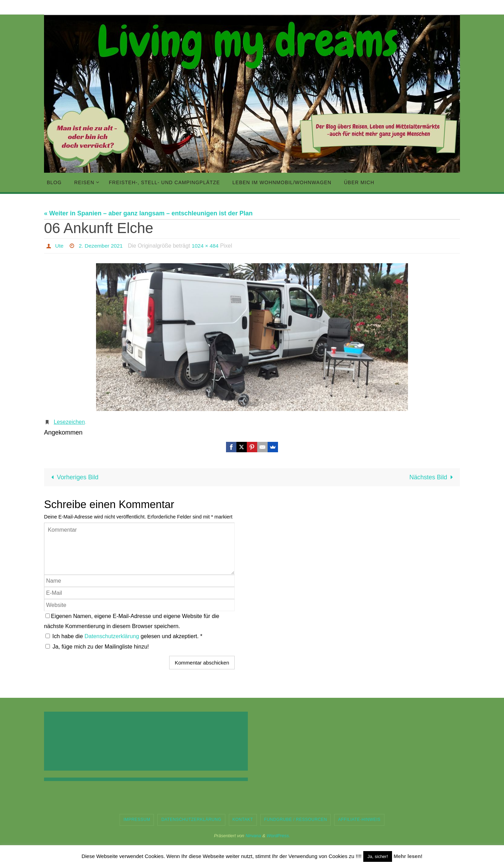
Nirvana (253, 836)
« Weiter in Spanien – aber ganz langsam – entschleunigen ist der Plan (148, 213)
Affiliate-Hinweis (359, 820)
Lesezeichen (69, 422)
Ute (59, 246)
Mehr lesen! (408, 856)
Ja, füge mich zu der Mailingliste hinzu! (97, 646)
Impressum (137, 820)
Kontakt (243, 820)
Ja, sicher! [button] (378, 856)
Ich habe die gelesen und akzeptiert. (124, 636)
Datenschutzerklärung (113, 636)
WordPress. (278, 836)
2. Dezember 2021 (102, 246)
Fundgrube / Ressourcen (296, 820)
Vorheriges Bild (73, 477)
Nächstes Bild (432, 477)
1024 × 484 (208, 246)
